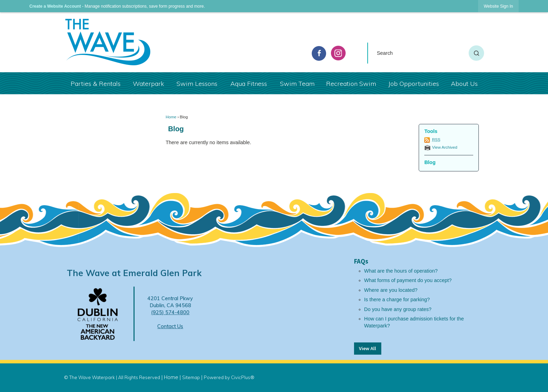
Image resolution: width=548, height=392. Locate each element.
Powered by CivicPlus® (229, 377)
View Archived (445, 147)
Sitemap (191, 377)
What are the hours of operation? (401, 271)
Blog (176, 129)
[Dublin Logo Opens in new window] (98, 313)
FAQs (361, 261)
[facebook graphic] (319, 53)
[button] (476, 53)
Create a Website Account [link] (55, 6)
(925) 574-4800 (170, 312)
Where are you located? (391, 290)
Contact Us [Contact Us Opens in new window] (170, 326)
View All (367, 348)
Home (171, 117)
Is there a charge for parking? (397, 299)
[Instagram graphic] (338, 53)
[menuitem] (95, 83)
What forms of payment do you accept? (408, 280)
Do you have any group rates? (398, 309)
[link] (498, 6)
